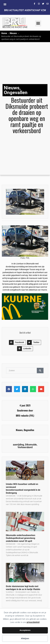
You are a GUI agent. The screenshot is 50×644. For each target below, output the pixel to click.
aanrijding (18, 445)
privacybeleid (33, 622)
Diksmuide (31, 445)
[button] (5, 4)
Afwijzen (25, 638)
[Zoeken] (40, 371)
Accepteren (25, 630)
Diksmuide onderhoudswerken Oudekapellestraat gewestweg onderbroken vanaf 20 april (21, 538)
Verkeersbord (25, 447)
